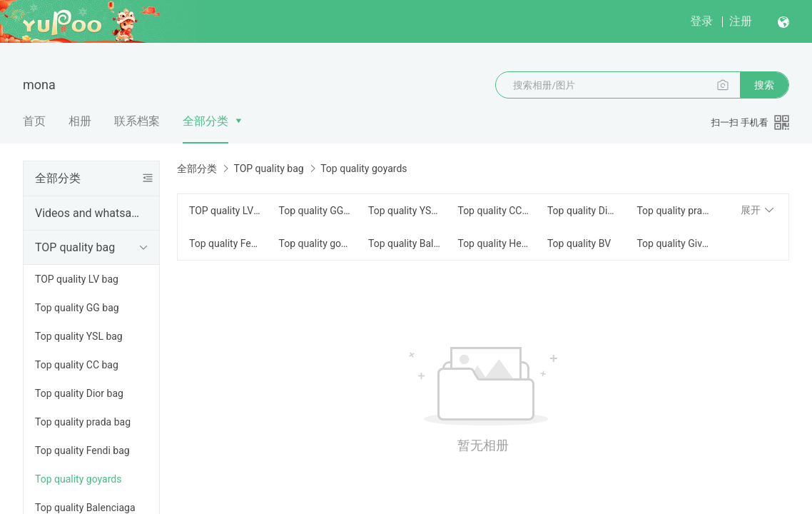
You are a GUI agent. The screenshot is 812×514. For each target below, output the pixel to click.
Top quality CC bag (77, 365)
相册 (80, 121)
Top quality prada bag (83, 422)
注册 (741, 21)
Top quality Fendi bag (82, 450)
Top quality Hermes (493, 243)
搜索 (764, 85)
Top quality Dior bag (79, 393)
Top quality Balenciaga (404, 243)
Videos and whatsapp (88, 213)
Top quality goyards (78, 479)
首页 (34, 121)
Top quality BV (579, 243)
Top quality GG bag (77, 308)
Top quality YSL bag (79, 336)
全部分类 (205, 121)
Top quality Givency (673, 243)
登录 (701, 21)
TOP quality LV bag (77, 279)
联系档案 (137, 121)
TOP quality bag (75, 247)
